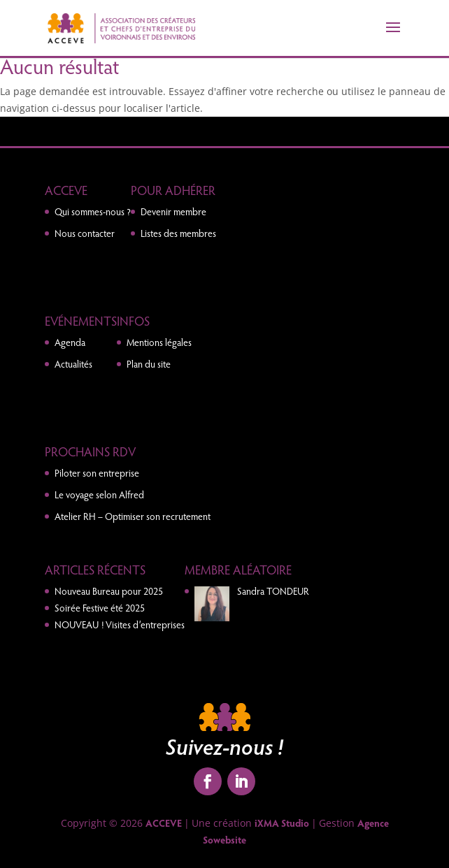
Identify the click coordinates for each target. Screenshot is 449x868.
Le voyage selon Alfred (99, 494)
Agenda (70, 342)
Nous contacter (85, 233)
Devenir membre (173, 211)
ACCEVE (164, 823)
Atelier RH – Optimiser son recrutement (133, 516)
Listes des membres (178, 233)
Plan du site (149, 364)
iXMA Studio (282, 823)
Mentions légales (159, 342)
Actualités (73, 364)
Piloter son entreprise (97, 473)
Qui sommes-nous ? (93, 211)
